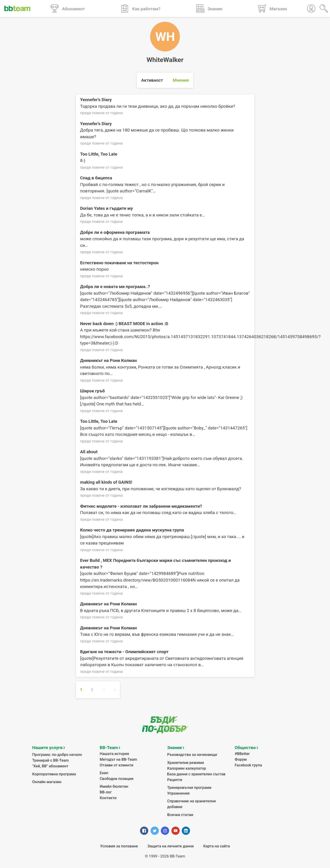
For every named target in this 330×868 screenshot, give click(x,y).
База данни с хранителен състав (196, 774)
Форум (241, 759)
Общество (245, 748)
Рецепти (175, 780)
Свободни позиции (117, 779)
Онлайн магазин (47, 782)
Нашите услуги (48, 748)
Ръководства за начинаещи (192, 755)
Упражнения (179, 793)
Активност (152, 80)
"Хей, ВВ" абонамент (50, 766)
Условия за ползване (119, 846)
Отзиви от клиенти (117, 765)
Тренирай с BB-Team (51, 760)
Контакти (108, 798)
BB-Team (109, 748)
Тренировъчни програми (189, 788)
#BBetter (242, 754)
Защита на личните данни (170, 846)
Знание (175, 748)
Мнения (181, 80)
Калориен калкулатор (187, 768)
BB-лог (106, 792)
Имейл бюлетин (114, 786)
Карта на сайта (217, 846)
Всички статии (180, 815)
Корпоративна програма (54, 774)
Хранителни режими (186, 763)
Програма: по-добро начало (57, 755)
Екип (104, 773)
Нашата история (114, 754)
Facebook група (248, 765)
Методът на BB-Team (118, 759)
